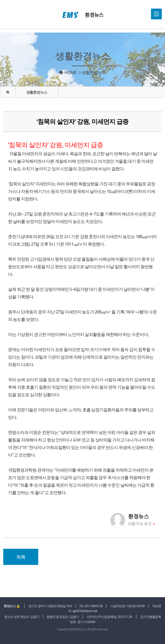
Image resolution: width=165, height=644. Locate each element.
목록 (21, 557)
